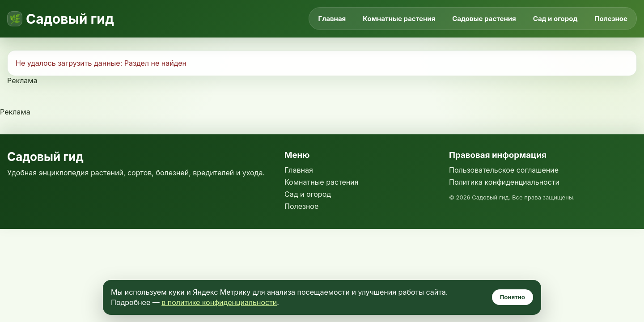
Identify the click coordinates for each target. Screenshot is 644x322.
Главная (332, 19)
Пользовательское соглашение (504, 170)
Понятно (513, 297)
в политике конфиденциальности (219, 302)
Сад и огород (555, 19)
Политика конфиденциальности (504, 182)
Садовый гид (70, 19)
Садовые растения (484, 19)
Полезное (611, 19)
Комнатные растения (399, 19)
